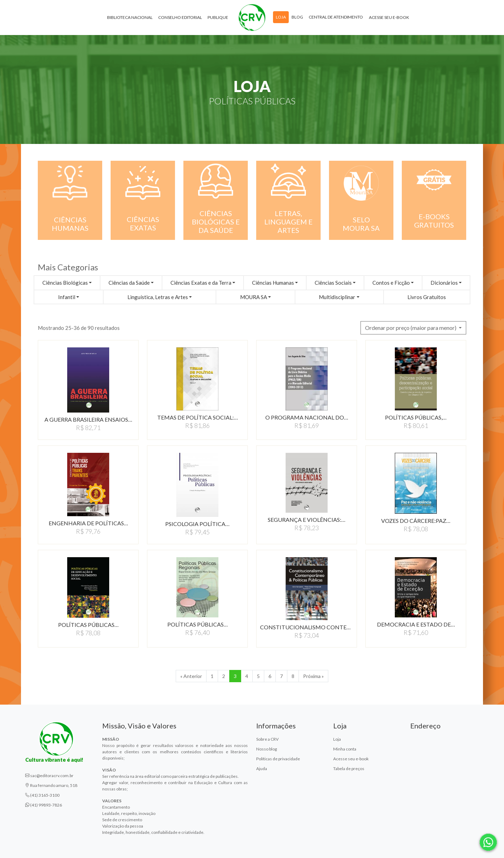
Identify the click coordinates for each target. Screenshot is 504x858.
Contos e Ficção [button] (391, 283)
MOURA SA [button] (254, 297)
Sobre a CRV (267, 739)
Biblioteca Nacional (130, 17)
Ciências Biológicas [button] (65, 283)
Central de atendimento (336, 17)
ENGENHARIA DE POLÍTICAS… (88, 523)
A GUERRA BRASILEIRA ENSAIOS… (88, 419)
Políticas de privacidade (278, 759)
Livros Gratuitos (427, 297)
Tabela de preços (349, 769)
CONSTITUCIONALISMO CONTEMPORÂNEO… (307, 627)
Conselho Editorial (180, 17)
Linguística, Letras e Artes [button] (158, 297)
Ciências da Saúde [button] (129, 283)
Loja (281, 17)
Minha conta (345, 749)
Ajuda (262, 769)
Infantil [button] (67, 297)
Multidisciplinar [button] (337, 297)
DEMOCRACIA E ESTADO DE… (416, 624)
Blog (297, 17)
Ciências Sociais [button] (333, 283)
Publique (218, 17)
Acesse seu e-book (389, 17)
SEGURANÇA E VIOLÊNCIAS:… (307, 520)
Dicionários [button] (444, 283)
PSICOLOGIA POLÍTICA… (197, 524)
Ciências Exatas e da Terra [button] (201, 283)
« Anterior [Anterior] (191, 676)
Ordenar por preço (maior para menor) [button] (411, 328)
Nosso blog (267, 749)
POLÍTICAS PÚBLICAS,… (416, 417)
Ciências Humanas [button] (273, 283)
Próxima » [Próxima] (313, 676)
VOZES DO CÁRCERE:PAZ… (416, 521)
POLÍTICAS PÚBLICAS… (88, 625)
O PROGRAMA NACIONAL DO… (307, 417)
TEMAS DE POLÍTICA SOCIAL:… (198, 417)
